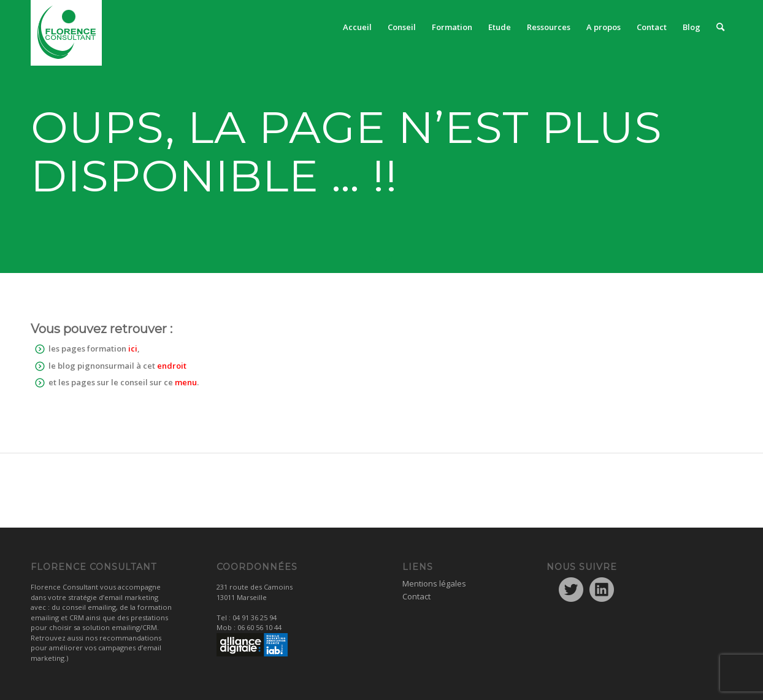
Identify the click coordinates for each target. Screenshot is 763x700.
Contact (416, 596)
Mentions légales (434, 583)
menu (186, 382)
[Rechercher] (720, 27)
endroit (172, 366)
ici (133, 348)
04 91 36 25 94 (255, 617)
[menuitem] (357, 27)
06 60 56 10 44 (259, 627)
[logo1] (66, 33)
